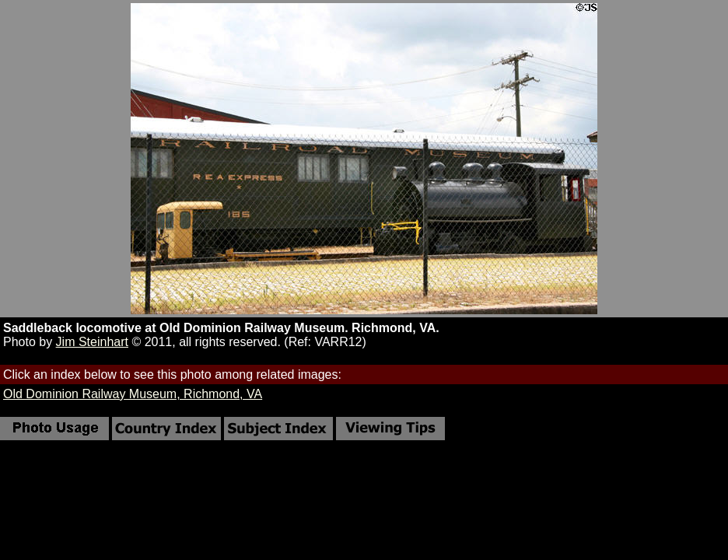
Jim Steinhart (92, 342)
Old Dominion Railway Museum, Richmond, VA (133, 394)
